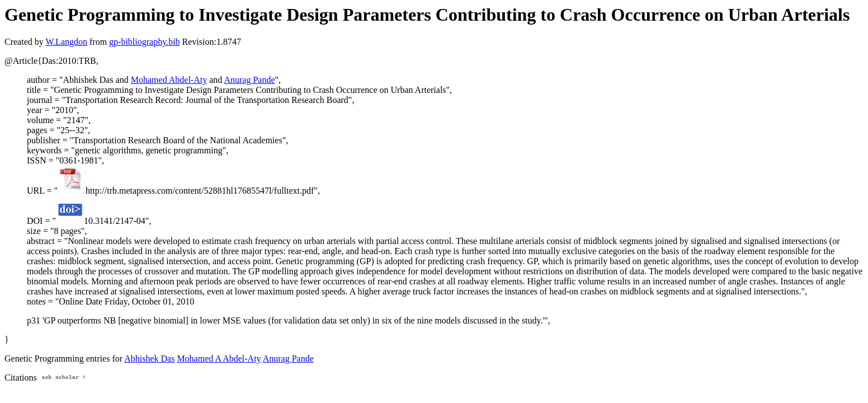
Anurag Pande (249, 80)
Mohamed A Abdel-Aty (219, 359)
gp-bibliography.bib (145, 42)
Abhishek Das (149, 359)
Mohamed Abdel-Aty (169, 80)
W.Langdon (66, 42)
